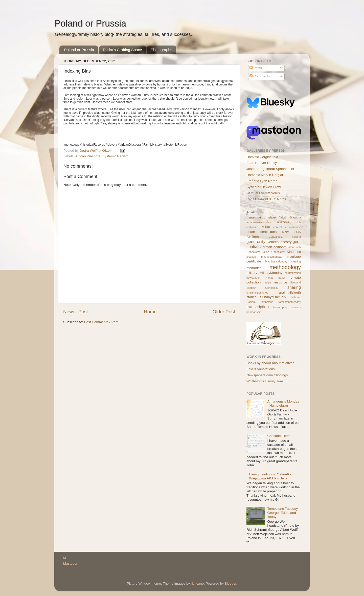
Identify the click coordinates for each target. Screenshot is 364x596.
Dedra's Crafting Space (122, 50)
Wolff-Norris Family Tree (265, 381)
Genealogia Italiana (285, 237)
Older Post (224, 312)
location (251, 257)
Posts (256, 68)
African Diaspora (88, 156)
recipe (267, 282)
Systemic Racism (116, 156)
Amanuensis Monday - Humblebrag (283, 403)
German (266, 247)
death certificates (261, 232)
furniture (253, 237)
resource (281, 282)
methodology (285, 267)
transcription (258, 307)
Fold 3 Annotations (261, 369)
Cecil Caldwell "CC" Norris (266, 199)
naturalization (293, 273)
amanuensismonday (259, 222)
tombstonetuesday (290, 302)
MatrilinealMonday (276, 261)
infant (291, 247)
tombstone (267, 302)
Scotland (295, 282)
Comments (260, 76)
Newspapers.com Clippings (267, 375)
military (252, 273)
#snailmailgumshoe (261, 217)
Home (150, 312)
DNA (286, 232)
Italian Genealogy (273, 252)
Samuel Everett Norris (263, 193)
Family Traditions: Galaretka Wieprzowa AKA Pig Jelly (270, 476)
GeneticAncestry (279, 242)
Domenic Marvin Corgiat (265, 175)
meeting (296, 261)
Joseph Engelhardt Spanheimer (270, 169)
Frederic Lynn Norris (262, 181)
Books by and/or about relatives (270, 363)
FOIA (298, 232)
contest (278, 227)
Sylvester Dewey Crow (264, 187)
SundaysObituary (273, 297)
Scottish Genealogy (262, 288)
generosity (256, 241)
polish (282, 278)
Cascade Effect (279, 436)
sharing (294, 287)
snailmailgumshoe (257, 293)
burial (266, 227)
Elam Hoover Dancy (262, 163)
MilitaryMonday (271, 273)
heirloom (280, 247)
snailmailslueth (290, 292)
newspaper (253, 278)
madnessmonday (271, 257)
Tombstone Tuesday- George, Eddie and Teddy (283, 513)
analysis (283, 222)
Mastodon (71, 564)
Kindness (294, 252)
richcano (197, 583)
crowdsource (293, 227)
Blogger (231, 583)
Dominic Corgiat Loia (262, 157)
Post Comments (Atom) (102, 322)
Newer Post (76, 312)
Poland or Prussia (90, 23)
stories (252, 297)
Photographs (161, 50)
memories (254, 268)
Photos (269, 278)
